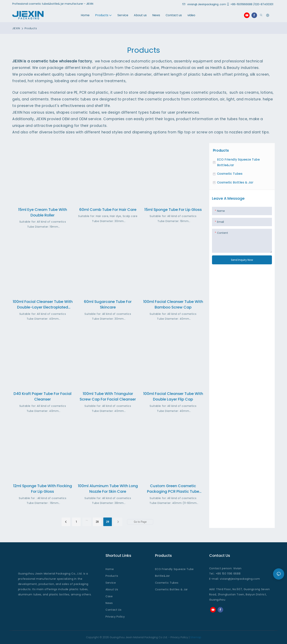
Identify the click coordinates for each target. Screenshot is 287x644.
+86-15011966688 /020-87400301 (251, 4)
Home (110, 569)
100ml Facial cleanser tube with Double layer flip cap (173, 396)
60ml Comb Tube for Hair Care (108, 210)
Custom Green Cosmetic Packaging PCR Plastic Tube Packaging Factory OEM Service (173, 489)
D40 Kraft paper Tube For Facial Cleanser (43, 396)
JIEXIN (16, 28)
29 (108, 522)
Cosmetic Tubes (167, 583)
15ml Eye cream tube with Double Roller (43, 212)
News (109, 603)
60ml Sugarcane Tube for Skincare (108, 304)
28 (97, 522)
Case (109, 596)
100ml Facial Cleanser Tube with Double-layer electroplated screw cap (43, 304)
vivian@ (190, 4)
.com (256, 579)
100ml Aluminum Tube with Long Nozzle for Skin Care (108, 489)
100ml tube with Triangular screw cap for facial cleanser (108, 396)
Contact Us (114, 610)
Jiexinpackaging (208, 4)
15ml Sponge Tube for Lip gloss (173, 210)
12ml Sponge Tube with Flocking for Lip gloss (43, 489)
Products (31, 28)
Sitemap (196, 637)
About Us (112, 589)
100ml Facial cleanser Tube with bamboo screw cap (173, 304)
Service (111, 583)
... (87, 520)
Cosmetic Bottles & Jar (171, 589)
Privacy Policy (115, 617)
